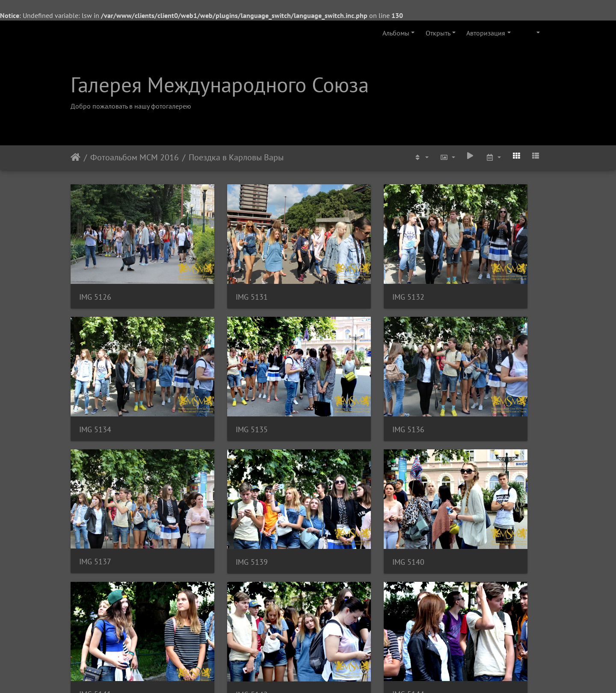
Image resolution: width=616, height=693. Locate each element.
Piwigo (320, 675)
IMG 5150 (339, 599)
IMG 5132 (339, 273)
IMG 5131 (217, 273)
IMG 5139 (461, 382)
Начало (76, 157)
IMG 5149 (217, 599)
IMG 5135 (95, 382)
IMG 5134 (461, 273)
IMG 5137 (339, 381)
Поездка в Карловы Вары (236, 157)
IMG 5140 (95, 490)
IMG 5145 (95, 599)
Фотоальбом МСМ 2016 (135, 157)
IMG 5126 (95, 273)
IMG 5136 (217, 382)
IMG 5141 (217, 490)
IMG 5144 (461, 490)
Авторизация (486, 33)
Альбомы (396, 33)
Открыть (438, 33)
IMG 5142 (339, 490)
